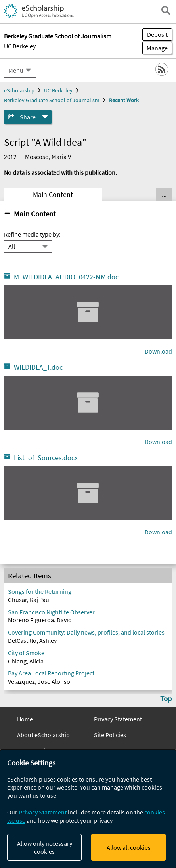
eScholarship (19, 90)
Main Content (53, 195)
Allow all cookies (129, 847)
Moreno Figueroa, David (40, 620)
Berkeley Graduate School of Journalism (52, 100)
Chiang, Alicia (26, 661)
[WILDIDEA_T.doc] (88, 403)
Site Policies (110, 735)
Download (158, 351)
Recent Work (124, 100)
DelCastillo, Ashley (32, 640)
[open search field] (166, 10)
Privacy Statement (118, 719)
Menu (16, 70)
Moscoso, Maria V (48, 157)
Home (25, 719)
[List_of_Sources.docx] (88, 493)
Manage (155, 48)
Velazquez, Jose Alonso (39, 681)
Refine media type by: (32, 234)
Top (166, 698)
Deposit (157, 34)
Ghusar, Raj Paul (29, 600)
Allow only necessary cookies (45, 847)
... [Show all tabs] (164, 195)
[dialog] (88, 809)
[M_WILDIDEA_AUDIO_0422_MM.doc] (88, 312)
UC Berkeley (20, 46)
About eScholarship (43, 735)
